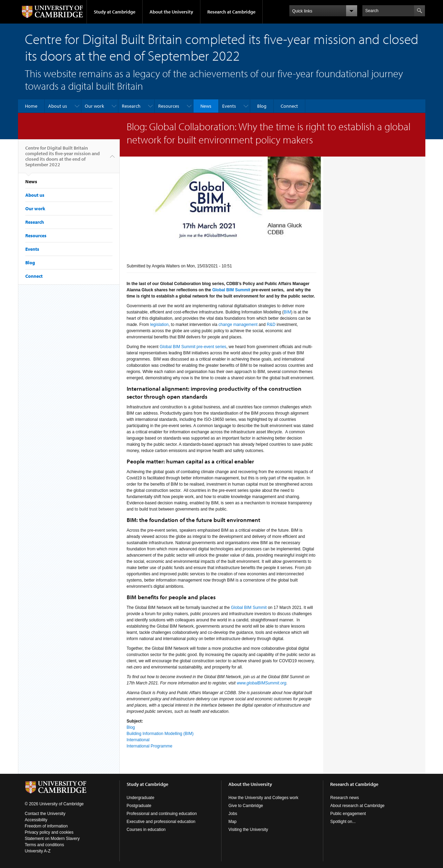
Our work (94, 106)
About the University (171, 12)
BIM (287, 312)
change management (238, 325)
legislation (159, 325)
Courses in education (146, 830)
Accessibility (36, 820)
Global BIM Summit (249, 608)
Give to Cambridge (246, 806)
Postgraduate (139, 806)
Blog (262, 106)
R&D (271, 325)
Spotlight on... (343, 822)
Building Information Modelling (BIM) (160, 734)
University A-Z (38, 851)
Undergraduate (141, 798)
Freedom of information (46, 826)
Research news (345, 798)
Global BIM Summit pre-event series (193, 347)
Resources (169, 106)
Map (232, 822)
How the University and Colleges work (263, 798)
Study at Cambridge (115, 12)
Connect (289, 106)
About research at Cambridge (357, 806)
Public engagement (348, 814)
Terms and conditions (44, 845)
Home (31, 106)
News (206, 106)
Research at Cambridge (231, 12)
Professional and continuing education (162, 814)
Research (131, 106)
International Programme (150, 746)
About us (58, 106)
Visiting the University (248, 830)
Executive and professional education (161, 822)
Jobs (233, 814)
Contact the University (45, 814)
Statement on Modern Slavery (52, 839)
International (138, 740)
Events (229, 106)
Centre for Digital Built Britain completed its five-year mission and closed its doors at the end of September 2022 (62, 159)
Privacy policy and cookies (49, 832)
